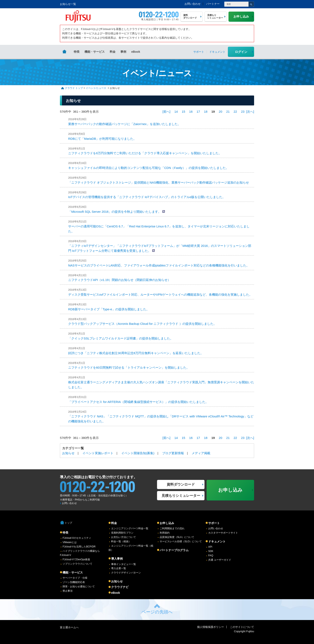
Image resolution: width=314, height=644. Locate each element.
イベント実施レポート (98, 453)
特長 (77, 52)
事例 (123, 52)
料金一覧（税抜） (121, 541)
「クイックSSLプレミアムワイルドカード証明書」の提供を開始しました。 (121, 338)
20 (221, 112)
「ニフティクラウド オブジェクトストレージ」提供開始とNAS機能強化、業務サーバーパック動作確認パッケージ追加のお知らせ (159, 182)
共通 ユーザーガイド (220, 560)
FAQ (211, 556)
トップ (68, 523)
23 (243, 112)
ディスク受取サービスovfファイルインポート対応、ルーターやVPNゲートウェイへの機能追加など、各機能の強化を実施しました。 (160, 295)
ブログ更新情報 (173, 453)
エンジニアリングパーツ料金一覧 (130, 528)
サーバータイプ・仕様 (75, 578)
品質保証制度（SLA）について (177, 537)
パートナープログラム (174, 550)
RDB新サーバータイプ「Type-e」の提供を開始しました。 (109, 309)
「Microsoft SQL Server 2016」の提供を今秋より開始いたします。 (115, 212)
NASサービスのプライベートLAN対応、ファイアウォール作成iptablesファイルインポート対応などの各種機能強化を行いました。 (159, 265)
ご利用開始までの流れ (172, 528)
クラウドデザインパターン (126, 573)
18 (206, 112)
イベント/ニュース (96, 88)
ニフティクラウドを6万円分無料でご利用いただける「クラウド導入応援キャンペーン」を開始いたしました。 (145, 153)
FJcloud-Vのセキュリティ (77, 538)
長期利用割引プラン (122, 533)
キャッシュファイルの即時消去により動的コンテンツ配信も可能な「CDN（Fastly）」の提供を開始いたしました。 (149, 168)
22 (235, 112)
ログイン (241, 52)
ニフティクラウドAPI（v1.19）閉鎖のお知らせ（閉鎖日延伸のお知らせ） (119, 280)
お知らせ (68, 453)
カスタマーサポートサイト (223, 533)
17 (198, 112)
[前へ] (166, 112)
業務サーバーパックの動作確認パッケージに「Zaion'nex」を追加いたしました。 (124, 124)
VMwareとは (70, 542)
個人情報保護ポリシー (211, 627)
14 (176, 112)
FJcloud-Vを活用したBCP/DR (79, 547)
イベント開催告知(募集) (138, 453)
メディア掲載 (201, 453)
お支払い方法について (124, 537)
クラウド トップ (74, 88)
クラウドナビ (120, 587)
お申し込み (167, 523)
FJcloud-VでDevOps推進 (76, 559)
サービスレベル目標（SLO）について (181, 541)
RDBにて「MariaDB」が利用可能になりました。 (102, 139)
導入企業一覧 (119, 568)
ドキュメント (217, 541)
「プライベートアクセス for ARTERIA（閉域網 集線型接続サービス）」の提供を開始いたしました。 (138, 402)
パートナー (213, 4)
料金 (113, 52)
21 (228, 112)
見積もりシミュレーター (181, 496)
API (210, 547)
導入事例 (117, 559)
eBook (136, 52)
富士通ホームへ (69, 627)
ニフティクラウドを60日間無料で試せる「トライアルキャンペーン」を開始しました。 (129, 367)
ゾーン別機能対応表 (74, 582)
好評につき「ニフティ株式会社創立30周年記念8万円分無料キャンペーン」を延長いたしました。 (136, 353)
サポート (214, 523)
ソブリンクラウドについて (77, 564)
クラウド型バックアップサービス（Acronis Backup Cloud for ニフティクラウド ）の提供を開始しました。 (142, 324)
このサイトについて (242, 627)
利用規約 (165, 533)
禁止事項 (68, 591)
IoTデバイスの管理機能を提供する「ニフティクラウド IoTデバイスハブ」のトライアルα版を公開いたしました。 (147, 197)
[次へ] (250, 112)
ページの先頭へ (157, 612)
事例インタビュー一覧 (124, 564)
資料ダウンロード (181, 484)
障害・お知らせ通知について (79, 587)
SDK (211, 551)
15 (184, 112)
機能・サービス (95, 52)
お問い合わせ (193, 4)
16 (191, 112)
